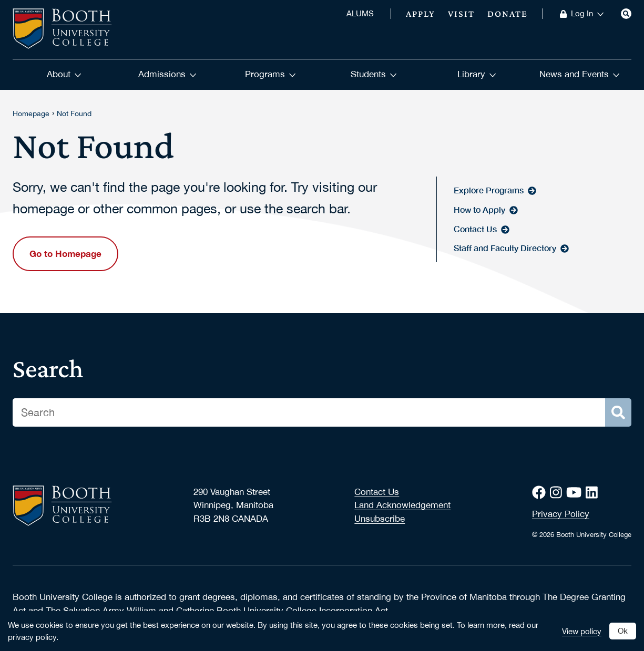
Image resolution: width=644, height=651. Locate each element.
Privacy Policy (561, 514)
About (64, 74)
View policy (582, 631)
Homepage (31, 113)
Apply (421, 14)
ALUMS (360, 14)
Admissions (167, 74)
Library (477, 74)
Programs (270, 74)
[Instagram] (558, 493)
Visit (461, 14)
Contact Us (377, 492)
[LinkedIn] (594, 493)
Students (374, 74)
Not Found (74, 113)
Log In (587, 14)
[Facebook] (541, 493)
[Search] (626, 14)
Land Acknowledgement (402, 505)
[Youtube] (576, 493)
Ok (623, 631)
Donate (508, 14)
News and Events (580, 74)
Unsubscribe (380, 519)
